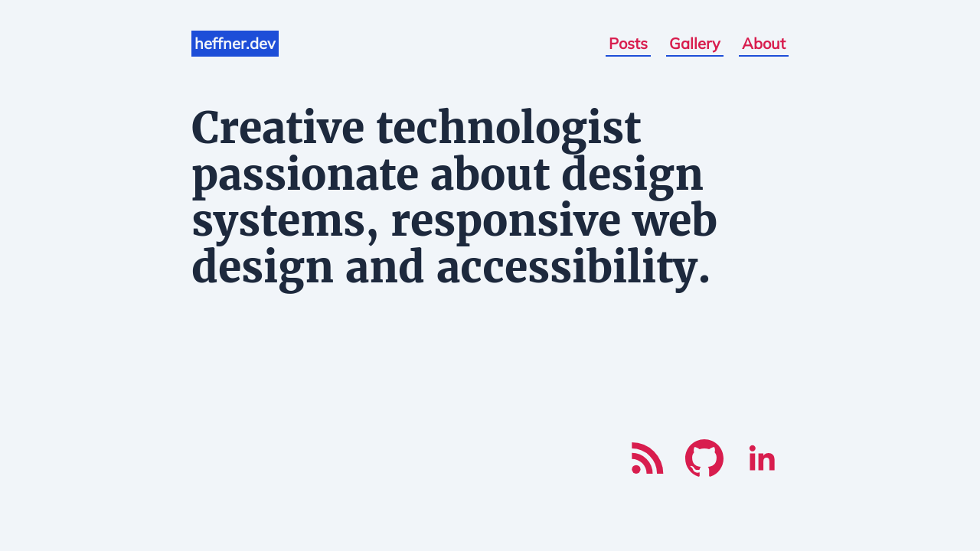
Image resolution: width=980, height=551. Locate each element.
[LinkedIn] (762, 458)
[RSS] (647, 458)
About (764, 43)
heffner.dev (235, 43)
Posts (628, 43)
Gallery (695, 43)
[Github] (704, 458)
